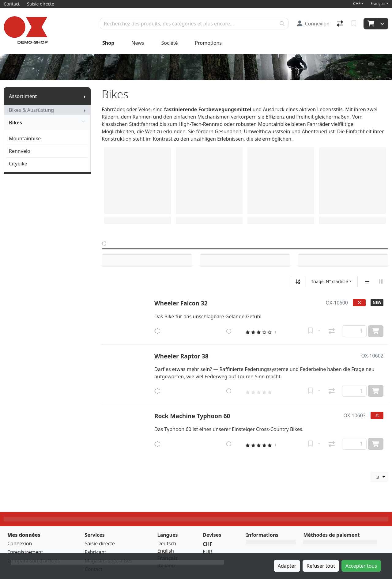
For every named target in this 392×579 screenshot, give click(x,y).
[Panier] (370, 24)
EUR (207, 552)
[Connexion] (313, 24)
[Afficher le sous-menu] (85, 96)
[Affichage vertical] (367, 282)
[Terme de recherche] (188, 24)
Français (378, 4)
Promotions (208, 43)
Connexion (20, 543)
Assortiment (23, 96)
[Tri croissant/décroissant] (298, 282)
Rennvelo (20, 151)
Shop (108, 43)
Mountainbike (25, 138)
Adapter (287, 566)
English (166, 551)
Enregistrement (25, 552)
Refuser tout (321, 566)
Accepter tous (361, 566)
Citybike (18, 164)
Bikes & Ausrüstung (31, 110)
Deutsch (167, 543)
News (138, 43)
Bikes (47, 123)
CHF (357, 4)
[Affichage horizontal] (381, 282)
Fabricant (95, 552)
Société (169, 43)
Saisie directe (100, 543)
